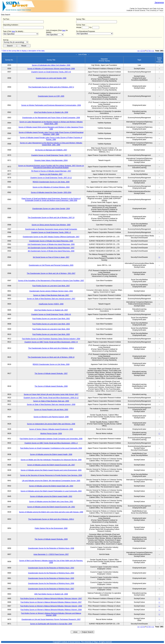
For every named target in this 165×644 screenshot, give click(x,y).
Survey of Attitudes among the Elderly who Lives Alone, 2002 (51, 502)
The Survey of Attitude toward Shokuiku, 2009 (51, 539)
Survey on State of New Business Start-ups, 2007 (51, 295)
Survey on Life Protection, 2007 (51, 174)
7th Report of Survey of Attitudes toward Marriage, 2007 (51, 171)
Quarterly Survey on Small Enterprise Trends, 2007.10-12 (51, 178)
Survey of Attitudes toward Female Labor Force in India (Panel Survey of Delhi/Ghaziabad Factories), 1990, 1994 (51, 133)
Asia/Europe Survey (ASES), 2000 (51, 304)
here (13, 31)
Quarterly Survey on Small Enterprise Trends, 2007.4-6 (51, 72)
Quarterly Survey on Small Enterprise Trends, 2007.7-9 (51, 155)
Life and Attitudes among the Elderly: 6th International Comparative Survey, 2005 (51, 481)
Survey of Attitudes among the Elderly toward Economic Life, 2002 (51, 507)
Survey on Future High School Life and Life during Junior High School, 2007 (51, 394)
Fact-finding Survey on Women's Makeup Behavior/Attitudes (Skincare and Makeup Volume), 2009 (51, 614)
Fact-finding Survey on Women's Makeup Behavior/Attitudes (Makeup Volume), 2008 (51, 610)
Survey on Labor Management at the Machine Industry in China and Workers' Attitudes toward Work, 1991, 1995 (51, 144)
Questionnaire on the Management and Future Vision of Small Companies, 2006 (51, 118)
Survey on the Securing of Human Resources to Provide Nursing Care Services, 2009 (51, 475)
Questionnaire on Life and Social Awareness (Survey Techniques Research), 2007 (51, 619)
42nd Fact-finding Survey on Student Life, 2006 (51, 112)
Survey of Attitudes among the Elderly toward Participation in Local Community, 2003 (51, 491)
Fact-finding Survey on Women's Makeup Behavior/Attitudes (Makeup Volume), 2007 (51, 602)
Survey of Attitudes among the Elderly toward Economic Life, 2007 (51, 465)
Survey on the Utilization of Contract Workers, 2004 (51, 187)
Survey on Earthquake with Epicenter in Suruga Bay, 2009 (51, 624)
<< (138, 51)
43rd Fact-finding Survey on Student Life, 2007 (51, 310)
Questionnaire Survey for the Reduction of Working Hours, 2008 (51, 548)
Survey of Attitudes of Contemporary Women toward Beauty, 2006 (51, 69)
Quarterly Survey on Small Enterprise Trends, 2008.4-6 (51, 314)
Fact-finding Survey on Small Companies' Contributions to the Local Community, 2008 (51, 448)
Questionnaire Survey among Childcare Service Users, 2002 (51, 291)
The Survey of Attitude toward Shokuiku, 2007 (51, 373)
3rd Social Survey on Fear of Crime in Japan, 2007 (51, 257)
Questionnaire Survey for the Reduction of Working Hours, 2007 (51, 589)
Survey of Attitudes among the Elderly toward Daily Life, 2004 (51, 486)
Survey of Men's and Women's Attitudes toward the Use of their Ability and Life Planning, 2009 (51, 562)
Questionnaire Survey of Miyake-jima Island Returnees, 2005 (51, 241)
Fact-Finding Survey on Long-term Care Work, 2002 (51, 319)
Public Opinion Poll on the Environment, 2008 (51, 528)
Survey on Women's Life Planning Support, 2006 (51, 417)
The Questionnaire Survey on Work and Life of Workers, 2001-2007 (51, 273)
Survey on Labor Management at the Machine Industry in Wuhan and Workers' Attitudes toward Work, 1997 (51, 123)
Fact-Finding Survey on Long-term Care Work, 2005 (51, 334)
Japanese (159, 3)
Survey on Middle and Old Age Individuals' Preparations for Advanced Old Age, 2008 (51, 460)
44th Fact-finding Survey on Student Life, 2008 (51, 594)
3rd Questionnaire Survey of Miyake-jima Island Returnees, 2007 (51, 248)
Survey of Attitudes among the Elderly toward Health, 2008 (51, 454)
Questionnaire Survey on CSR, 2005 (51, 96)
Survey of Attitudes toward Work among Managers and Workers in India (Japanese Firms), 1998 (51, 128)
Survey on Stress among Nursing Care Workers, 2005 (51, 225)
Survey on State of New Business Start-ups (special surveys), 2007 (51, 299)
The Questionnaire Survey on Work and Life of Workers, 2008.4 (51, 348)
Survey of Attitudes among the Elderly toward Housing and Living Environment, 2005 (51, 470)
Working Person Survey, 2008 (51, 433)
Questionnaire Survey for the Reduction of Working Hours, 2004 (51, 573)
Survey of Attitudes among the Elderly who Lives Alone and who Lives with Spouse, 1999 (51, 512)
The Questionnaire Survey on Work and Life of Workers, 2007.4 (51, 87)
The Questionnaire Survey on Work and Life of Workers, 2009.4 (51, 519)
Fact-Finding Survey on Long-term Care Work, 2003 (51, 324)
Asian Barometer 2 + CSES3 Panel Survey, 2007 (51, 554)
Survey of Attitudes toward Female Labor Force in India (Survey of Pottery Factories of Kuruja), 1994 (51, 139)
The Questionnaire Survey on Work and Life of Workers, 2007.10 (51, 218)
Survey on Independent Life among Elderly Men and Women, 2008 (51, 424)
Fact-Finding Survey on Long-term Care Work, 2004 (51, 329)
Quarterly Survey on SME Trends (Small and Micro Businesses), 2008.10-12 (51, 398)
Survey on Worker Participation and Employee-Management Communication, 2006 (51, 105)
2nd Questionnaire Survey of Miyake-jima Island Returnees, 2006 (51, 244)
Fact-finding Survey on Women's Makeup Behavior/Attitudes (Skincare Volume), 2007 (51, 599)
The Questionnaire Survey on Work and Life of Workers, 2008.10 (51, 357)
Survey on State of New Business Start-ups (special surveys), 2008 (51, 404)
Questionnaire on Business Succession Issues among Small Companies (51, 229)
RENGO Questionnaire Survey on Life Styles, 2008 (51, 364)
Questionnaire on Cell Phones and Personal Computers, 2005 (51, 265)
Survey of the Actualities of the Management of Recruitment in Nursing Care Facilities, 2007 (51, 281)
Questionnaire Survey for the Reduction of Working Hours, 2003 (51, 568)
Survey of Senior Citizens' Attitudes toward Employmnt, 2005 (51, 429)
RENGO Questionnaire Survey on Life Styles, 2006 (51, 182)
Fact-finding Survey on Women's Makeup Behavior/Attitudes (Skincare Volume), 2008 (51, 606)
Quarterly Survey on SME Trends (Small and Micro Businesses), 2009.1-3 (51, 443)
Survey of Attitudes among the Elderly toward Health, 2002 (51, 496)
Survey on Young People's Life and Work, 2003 (51, 410)
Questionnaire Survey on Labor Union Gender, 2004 (51, 209)
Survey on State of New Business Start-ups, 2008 (51, 401)
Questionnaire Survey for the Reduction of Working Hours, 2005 (51, 578)
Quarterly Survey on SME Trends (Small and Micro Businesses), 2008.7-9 (51, 342)
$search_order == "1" (16, 42)
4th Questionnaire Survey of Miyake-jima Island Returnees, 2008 (51, 251)
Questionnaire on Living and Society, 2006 (51, 78)
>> (153, 51)
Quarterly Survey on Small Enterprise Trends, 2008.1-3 (51, 232)
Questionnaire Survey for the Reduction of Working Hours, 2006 (51, 583)
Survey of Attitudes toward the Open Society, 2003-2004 (51, 192)
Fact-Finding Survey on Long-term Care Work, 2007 (51, 286)
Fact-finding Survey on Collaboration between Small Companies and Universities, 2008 (51, 439)
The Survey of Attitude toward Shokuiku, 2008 (51, 386)
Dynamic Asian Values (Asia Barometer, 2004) (51, 160)
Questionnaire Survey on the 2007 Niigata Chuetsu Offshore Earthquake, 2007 (51, 237)
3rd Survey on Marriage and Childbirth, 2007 (51, 150)
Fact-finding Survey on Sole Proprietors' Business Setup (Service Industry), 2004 (51, 339)
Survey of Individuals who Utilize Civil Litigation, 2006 (51, 65)
